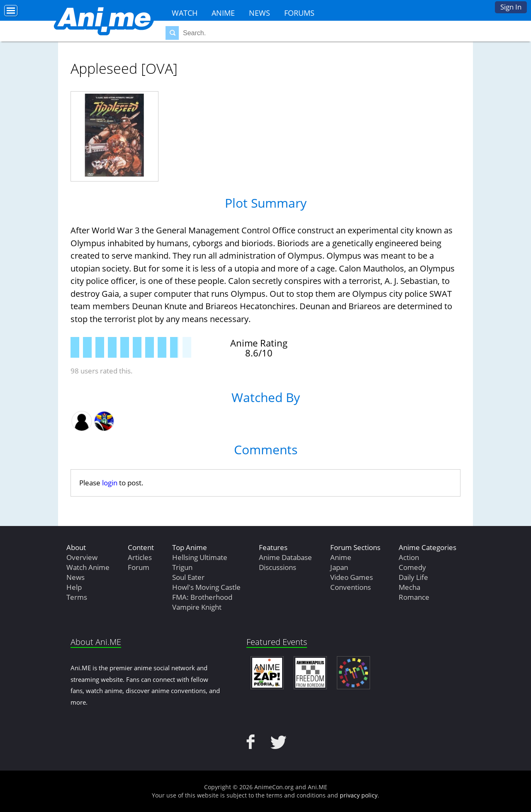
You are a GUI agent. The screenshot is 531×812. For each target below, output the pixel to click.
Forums (299, 13)
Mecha (409, 587)
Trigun (182, 567)
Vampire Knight (197, 607)
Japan (339, 567)
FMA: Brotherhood (202, 597)
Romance (414, 597)
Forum (139, 567)
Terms (77, 597)
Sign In (511, 7)
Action (409, 557)
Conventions (351, 587)
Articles (140, 557)
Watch (185, 13)
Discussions (278, 567)
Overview (82, 557)
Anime (223, 13)
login (110, 483)
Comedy (412, 567)
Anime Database (285, 557)
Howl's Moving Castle (206, 587)
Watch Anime (88, 567)
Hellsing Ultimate (200, 557)
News (259, 13)
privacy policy (359, 795)
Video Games (352, 577)
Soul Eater (188, 577)
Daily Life (413, 577)
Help (74, 587)
